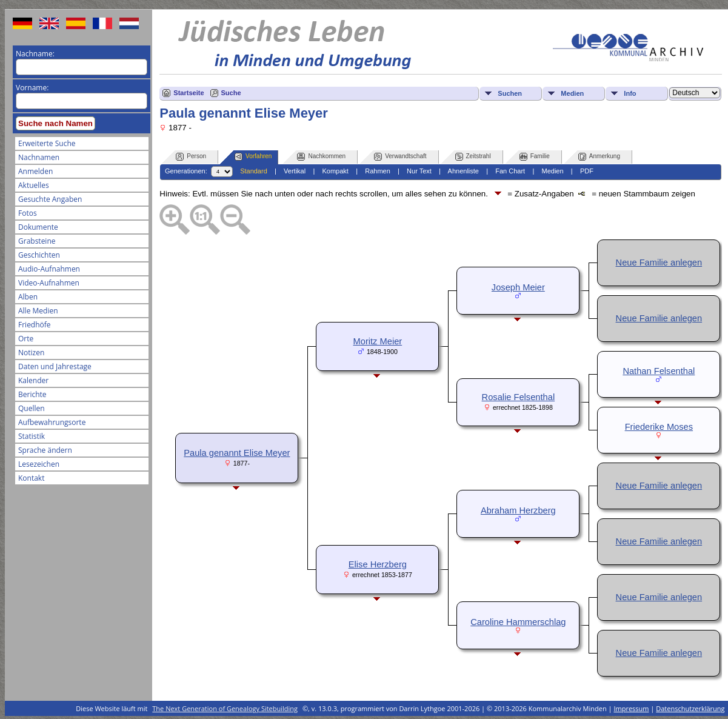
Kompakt (335, 171)
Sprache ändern (45, 450)
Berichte (32, 394)
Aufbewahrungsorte (52, 422)
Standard (254, 171)
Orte (26, 339)
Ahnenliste (463, 171)
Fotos (28, 213)
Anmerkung (599, 157)
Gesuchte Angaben (50, 199)
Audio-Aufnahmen (49, 269)
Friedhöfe (35, 325)
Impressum (631, 708)
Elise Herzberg (378, 564)
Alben (28, 297)
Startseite (189, 93)
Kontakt (31, 478)
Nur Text (419, 171)
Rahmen (378, 171)
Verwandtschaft (400, 157)
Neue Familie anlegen (659, 263)
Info (630, 93)
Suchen (510, 93)
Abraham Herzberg (518, 510)
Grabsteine (37, 241)
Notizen (31, 353)
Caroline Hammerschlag (518, 622)
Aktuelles (34, 185)
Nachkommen (321, 157)
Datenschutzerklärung (690, 708)
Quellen (32, 408)
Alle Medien (38, 311)
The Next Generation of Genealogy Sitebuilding (225, 708)
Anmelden (35, 171)
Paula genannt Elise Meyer (237, 453)
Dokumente (38, 227)
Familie (535, 157)
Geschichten (39, 255)
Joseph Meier (518, 287)
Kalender (33, 380)
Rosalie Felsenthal (519, 397)
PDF (587, 171)
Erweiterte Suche (47, 143)
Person (191, 157)
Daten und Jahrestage (55, 366)
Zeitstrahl (473, 157)
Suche (231, 93)
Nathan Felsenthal (659, 371)
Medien (572, 93)
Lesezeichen (39, 464)
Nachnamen (39, 157)
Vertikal (295, 171)
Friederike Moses (659, 427)
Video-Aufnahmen (49, 283)
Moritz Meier (378, 341)
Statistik (32, 436)
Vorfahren (253, 157)
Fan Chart (510, 171)
